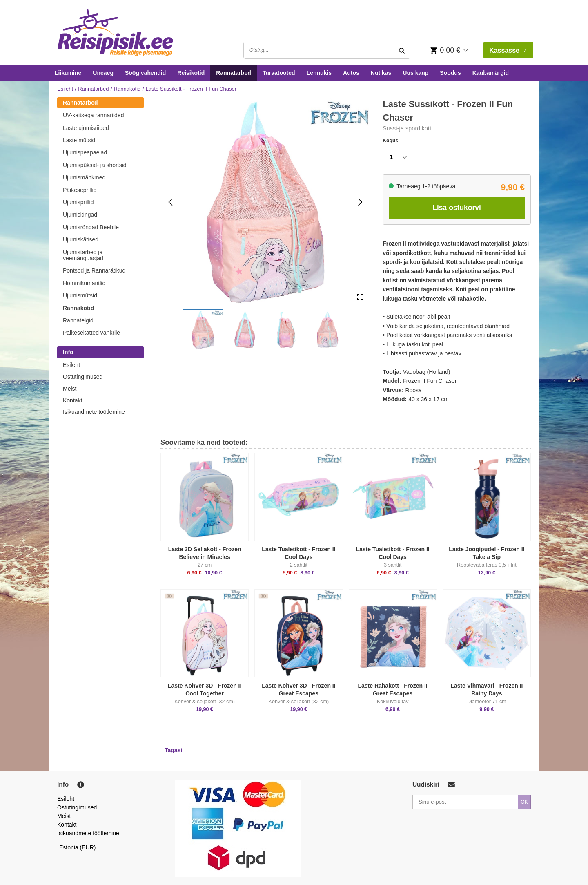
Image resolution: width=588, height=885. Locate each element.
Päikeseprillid (80, 190)
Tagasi (173, 750)
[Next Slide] (360, 202)
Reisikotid (191, 73)
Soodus (450, 73)
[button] (203, 330)
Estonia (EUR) (78, 847)
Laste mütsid (79, 140)
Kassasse (508, 50)
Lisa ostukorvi (457, 208)
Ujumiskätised (81, 239)
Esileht (65, 89)
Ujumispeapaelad (85, 152)
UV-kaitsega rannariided (93, 115)
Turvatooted (279, 73)
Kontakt (72, 400)
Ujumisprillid (78, 202)
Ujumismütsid (80, 295)
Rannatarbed (234, 73)
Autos (351, 73)
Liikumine (68, 73)
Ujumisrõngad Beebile (91, 227)
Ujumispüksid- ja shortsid (95, 165)
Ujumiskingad (80, 215)
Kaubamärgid (491, 73)
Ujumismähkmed (84, 177)
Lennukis (319, 73)
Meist (70, 389)
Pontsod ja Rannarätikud (94, 270)
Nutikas (381, 73)
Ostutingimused (83, 377)
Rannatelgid (78, 320)
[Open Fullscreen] (360, 297)
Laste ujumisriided (86, 128)
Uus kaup (415, 73)
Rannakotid (127, 89)
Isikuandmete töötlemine (94, 412)
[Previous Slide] (170, 202)
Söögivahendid (145, 73)
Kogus (390, 141)
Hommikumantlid (84, 283)
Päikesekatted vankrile (91, 333)
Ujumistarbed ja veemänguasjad (83, 255)
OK (524, 802)
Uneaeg (103, 73)
